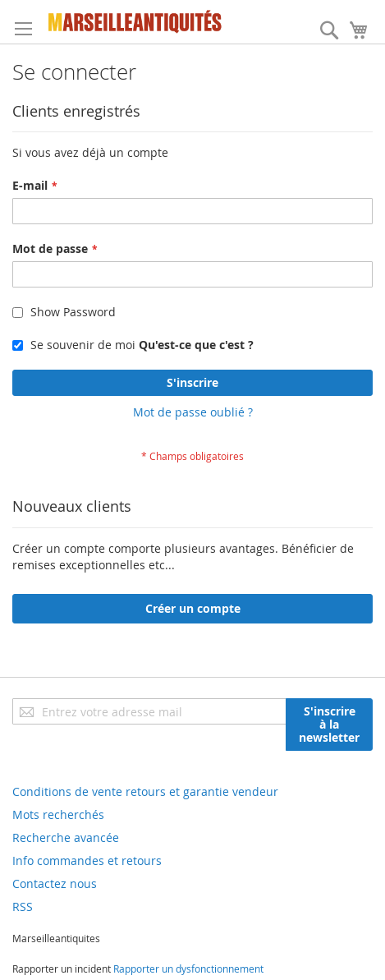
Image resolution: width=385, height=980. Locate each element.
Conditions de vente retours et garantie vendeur (145, 791)
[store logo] (135, 21)
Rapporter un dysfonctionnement (188, 968)
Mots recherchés (58, 814)
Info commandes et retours (87, 860)
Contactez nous (55, 883)
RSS (23, 906)
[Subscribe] (329, 725)
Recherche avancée (66, 837)
